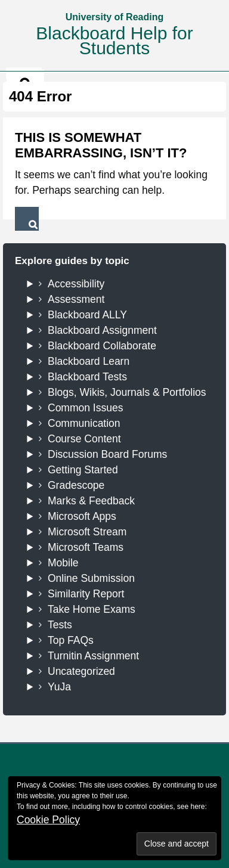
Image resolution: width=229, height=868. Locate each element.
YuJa (59, 687)
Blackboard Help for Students (114, 41)
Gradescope (76, 485)
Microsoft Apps (82, 516)
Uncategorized (81, 671)
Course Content (84, 439)
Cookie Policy (48, 820)
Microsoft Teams (86, 547)
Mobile (63, 563)
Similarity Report (86, 594)
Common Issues (85, 408)
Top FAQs (71, 640)
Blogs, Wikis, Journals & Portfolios (127, 392)
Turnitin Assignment (93, 656)
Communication (84, 423)
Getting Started (83, 470)
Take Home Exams (92, 609)
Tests (60, 625)
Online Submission (91, 578)
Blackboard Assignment (102, 330)
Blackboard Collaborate (102, 346)
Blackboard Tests (87, 377)
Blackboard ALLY (87, 315)
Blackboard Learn (89, 361)
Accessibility (76, 284)
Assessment (76, 299)
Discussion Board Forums (107, 454)
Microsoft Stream (87, 532)
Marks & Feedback (91, 501)
